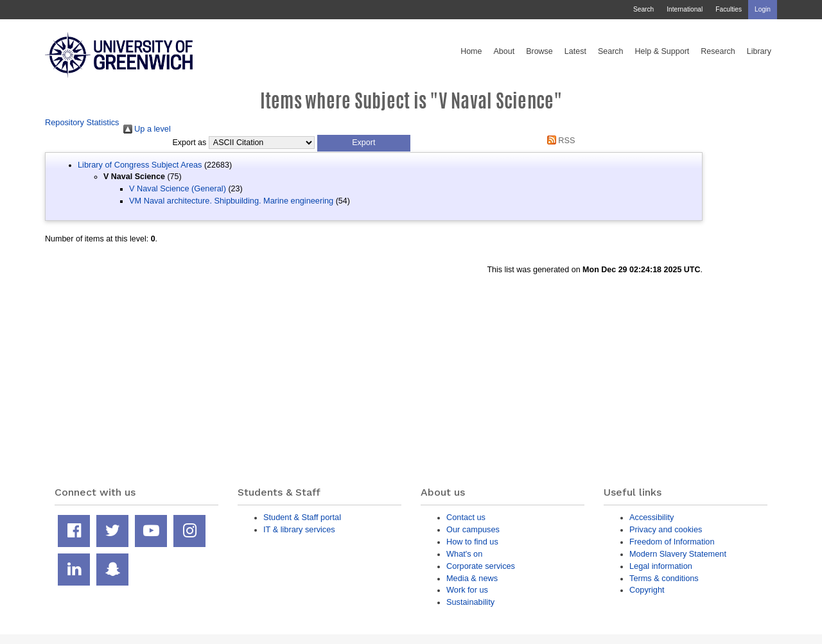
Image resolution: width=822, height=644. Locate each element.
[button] (364, 143)
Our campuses (473, 529)
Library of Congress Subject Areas (140, 165)
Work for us (467, 590)
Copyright (647, 590)
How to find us (472, 542)
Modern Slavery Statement (678, 554)
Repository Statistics (82, 122)
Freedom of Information (672, 542)
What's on (464, 554)
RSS (559, 140)
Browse (539, 51)
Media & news (472, 578)
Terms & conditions (664, 578)
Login (763, 9)
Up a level (147, 129)
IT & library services (299, 529)
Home (471, 51)
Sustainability (470, 602)
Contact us (466, 517)
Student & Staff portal (302, 517)
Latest (575, 51)
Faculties (729, 9)
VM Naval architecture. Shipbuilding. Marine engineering (231, 201)
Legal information (661, 566)
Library (759, 51)
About (504, 51)
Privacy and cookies (666, 529)
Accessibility (651, 517)
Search (643, 9)
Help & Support (662, 51)
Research (718, 51)
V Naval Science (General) (178, 188)
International (685, 9)
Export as (190, 143)
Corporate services (481, 566)
